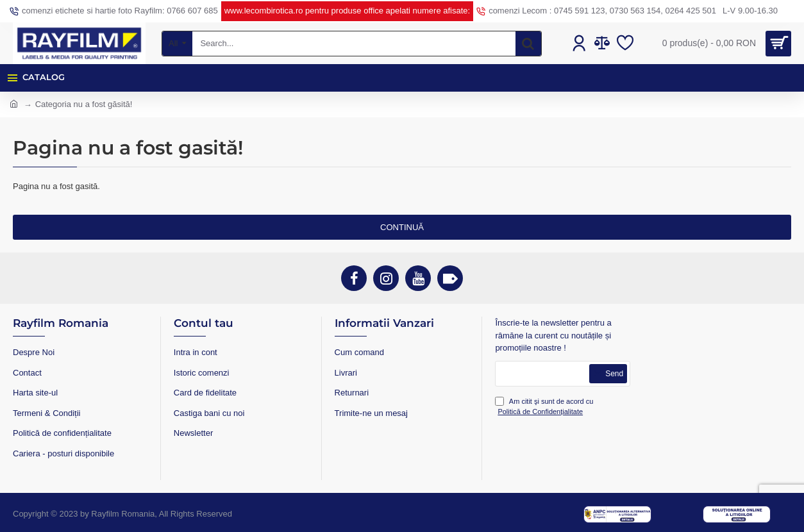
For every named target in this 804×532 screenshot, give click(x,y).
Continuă (402, 227)
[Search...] (528, 44)
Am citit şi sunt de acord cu (544, 407)
